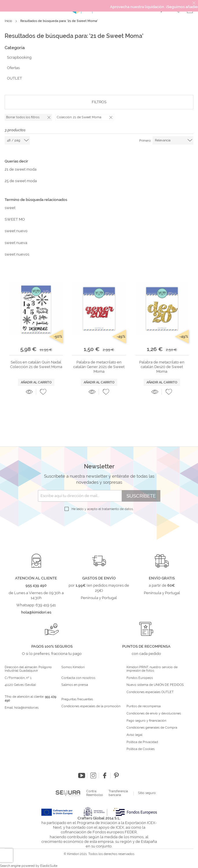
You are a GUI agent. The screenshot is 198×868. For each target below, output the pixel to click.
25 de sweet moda (21, 181)
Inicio (9, 21)
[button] (43, 392)
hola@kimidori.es (26, 708)
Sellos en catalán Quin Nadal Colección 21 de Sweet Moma (36, 364)
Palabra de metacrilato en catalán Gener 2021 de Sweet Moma (99, 367)
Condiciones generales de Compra (152, 728)
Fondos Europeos (140, 678)
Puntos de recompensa (144, 706)
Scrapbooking (19, 57)
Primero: (145, 141)
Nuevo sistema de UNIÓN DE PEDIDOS (155, 685)
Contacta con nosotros (78, 678)
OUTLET (14, 78)
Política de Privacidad (142, 742)
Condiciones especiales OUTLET (150, 692)
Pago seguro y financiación (146, 721)
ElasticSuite (49, 866)
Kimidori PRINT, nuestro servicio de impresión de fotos (152, 669)
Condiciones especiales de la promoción (91, 706)
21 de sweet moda (21, 169)
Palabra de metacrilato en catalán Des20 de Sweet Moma (162, 367)
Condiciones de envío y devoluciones (154, 714)
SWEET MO (15, 219)
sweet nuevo (16, 231)
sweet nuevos (17, 254)
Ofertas (13, 68)
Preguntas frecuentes (77, 699)
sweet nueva (16, 243)
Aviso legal (134, 735)
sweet (10, 208)
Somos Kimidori (73, 667)
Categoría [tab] (15, 48)
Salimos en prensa (75, 685)
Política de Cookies (141, 749)
